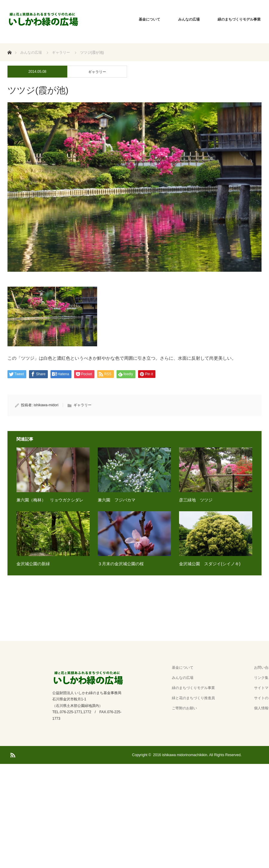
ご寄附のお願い (184, 708)
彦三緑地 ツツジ (196, 500)
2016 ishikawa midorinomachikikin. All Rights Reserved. (197, 755)
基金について (149, 19)
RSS (12, 754)
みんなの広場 (189, 19)
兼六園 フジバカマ (117, 500)
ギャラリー (97, 72)
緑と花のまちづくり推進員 (193, 698)
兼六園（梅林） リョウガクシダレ (50, 500)
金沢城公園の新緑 (33, 564)
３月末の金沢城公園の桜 (121, 564)
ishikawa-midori (46, 405)
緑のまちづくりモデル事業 (193, 688)
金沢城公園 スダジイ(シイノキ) (210, 564)
